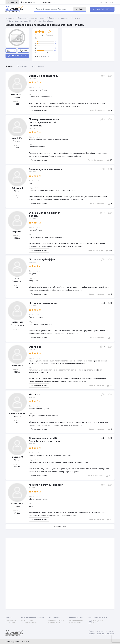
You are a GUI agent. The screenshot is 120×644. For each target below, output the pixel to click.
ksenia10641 (17, 504)
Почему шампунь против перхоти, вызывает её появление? (44, 122)
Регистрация (110, 2)
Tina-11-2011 (17, 95)
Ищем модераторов (47, 2)
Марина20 (17, 232)
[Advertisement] (88, 45)
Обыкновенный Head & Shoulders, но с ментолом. (45, 440)
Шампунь (46, 56)
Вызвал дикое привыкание (45, 169)
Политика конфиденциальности (101, 634)
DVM (17, 278)
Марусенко (17, 366)
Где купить (22, 66)
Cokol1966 (17, 138)
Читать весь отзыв (39, 110)
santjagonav (17, 322)
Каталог (13, 2)
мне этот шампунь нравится (46, 485)
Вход (102, 2)
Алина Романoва (17, 413)
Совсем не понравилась (44, 76)
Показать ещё (60, 527)
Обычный (35, 347)
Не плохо (35, 395)
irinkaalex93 (17, 457)
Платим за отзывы (29, 2)
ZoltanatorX (17, 188)
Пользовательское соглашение (102, 631)
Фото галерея (38, 66)
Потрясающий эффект (43, 260)
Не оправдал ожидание (43, 303)
